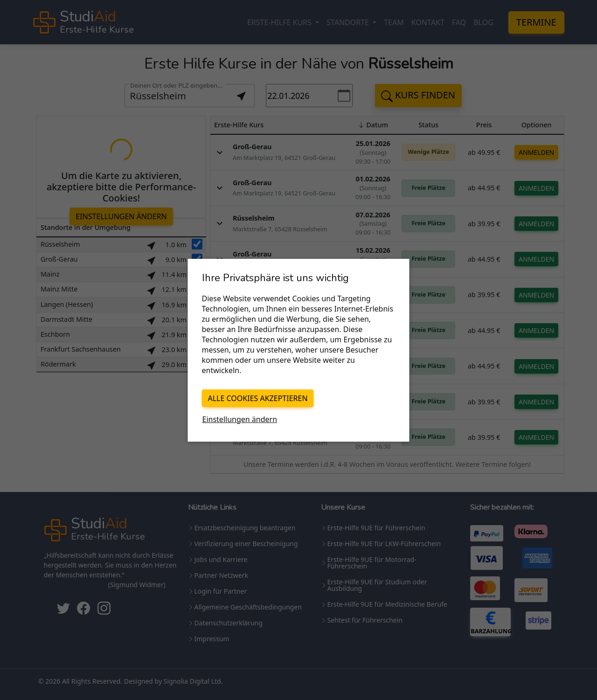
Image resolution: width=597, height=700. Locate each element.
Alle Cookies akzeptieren (258, 398)
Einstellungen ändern (240, 419)
